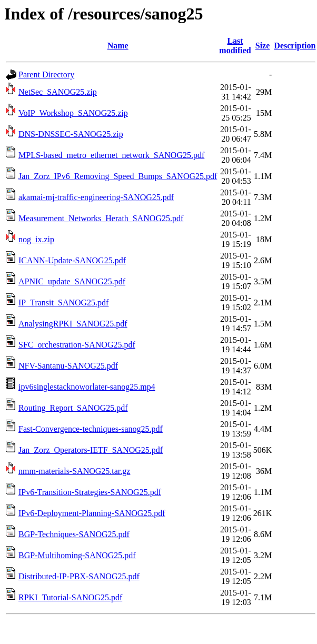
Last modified (235, 46)
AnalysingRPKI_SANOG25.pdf (73, 324)
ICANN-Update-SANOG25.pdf (72, 260)
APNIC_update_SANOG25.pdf (72, 281)
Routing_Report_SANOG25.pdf (73, 408)
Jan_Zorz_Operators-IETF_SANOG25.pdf (91, 450)
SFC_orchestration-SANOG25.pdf (77, 345)
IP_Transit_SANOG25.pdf (63, 303)
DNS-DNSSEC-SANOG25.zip (71, 134)
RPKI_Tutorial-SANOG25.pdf (70, 597)
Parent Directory (46, 75)
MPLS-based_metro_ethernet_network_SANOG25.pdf (111, 155)
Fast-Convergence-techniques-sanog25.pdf (91, 429)
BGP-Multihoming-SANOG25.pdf (77, 555)
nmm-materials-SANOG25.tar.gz (74, 471)
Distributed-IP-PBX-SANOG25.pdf (79, 576)
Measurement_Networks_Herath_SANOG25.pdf (101, 218)
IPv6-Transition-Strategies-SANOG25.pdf (90, 492)
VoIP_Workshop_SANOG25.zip (73, 113)
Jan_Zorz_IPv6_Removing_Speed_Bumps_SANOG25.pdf (118, 176)
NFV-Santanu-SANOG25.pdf (68, 366)
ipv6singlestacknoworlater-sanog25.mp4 (87, 387)
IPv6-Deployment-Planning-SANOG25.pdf (92, 513)
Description (295, 46)
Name (118, 46)
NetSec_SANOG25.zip (58, 92)
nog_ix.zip (36, 239)
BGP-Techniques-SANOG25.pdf (74, 534)
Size (263, 46)
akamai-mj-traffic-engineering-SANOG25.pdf (96, 197)
